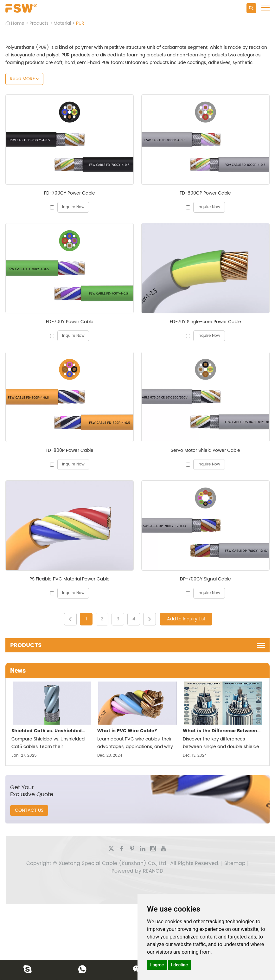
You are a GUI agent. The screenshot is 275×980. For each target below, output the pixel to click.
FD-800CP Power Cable (205, 193)
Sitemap (235, 863)
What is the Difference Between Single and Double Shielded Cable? (220, 731)
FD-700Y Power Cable (70, 322)
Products (39, 23)
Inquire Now (73, 207)
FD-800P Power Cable (70, 450)
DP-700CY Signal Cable (205, 579)
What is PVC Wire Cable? (127, 731)
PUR (80, 23)
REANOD (153, 871)
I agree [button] (157, 965)
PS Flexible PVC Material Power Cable (70, 579)
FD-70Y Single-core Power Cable (205, 322)
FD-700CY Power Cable (70, 193)
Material (62, 23)
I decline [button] (179, 965)
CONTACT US (29, 810)
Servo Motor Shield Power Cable (205, 450)
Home (18, 23)
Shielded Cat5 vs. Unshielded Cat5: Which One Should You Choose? (47, 731)
